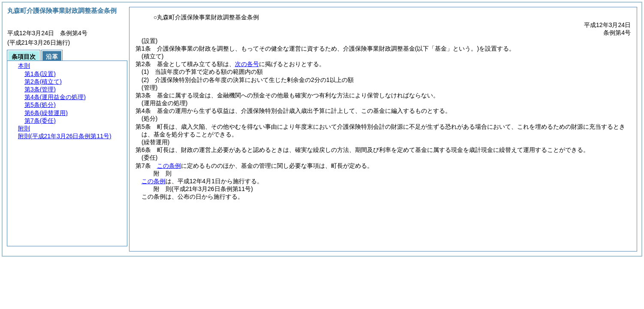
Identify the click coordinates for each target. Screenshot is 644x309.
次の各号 (247, 64)
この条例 (169, 166)
